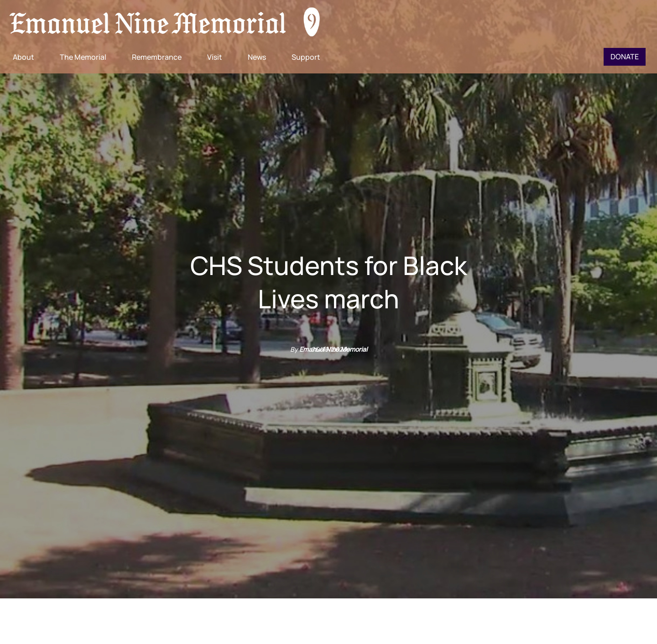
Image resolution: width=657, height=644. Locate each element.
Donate (625, 57)
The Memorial (83, 57)
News (257, 57)
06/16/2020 (329, 349)
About (23, 57)
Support (306, 57)
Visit (215, 57)
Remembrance (157, 57)
